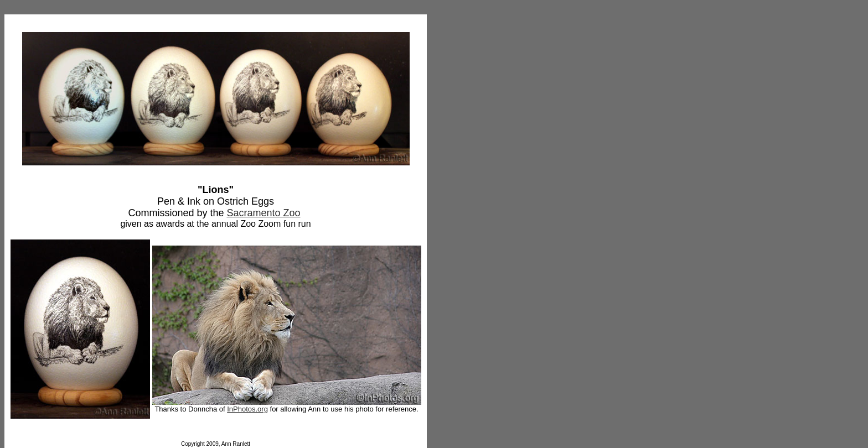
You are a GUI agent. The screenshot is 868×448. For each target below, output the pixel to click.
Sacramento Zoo (263, 213)
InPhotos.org (247, 409)
